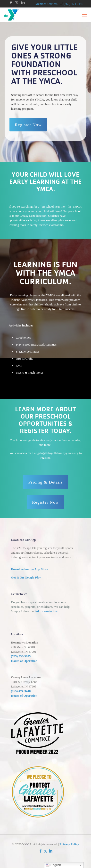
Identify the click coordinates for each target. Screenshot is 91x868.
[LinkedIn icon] (23, 3)
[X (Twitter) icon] (17, 3)
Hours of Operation (24, 661)
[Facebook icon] (11, 3)
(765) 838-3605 (21, 656)
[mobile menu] (84, 15)
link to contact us (46, 611)
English (53, 865)
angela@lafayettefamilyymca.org (56, 453)
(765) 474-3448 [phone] (73, 4)
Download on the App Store (29, 569)
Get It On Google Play (26, 577)
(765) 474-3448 (21, 691)
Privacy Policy (69, 844)
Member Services (46, 4)
